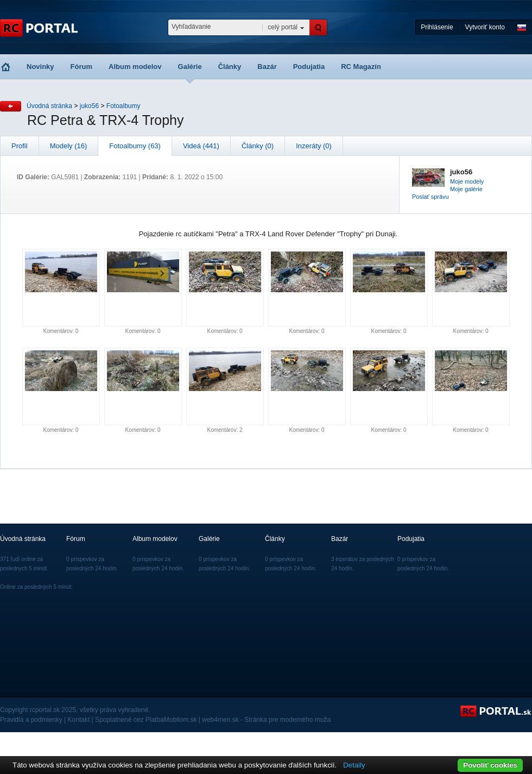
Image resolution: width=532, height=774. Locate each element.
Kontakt (79, 720)
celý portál (283, 27)
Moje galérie (466, 189)
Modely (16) (69, 146)
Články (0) (258, 146)
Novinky (40, 67)
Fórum (81, 67)
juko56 (89, 106)
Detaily (354, 765)
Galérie (190, 67)
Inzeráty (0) (314, 146)
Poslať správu (430, 197)
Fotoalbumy (123, 106)
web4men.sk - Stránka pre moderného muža (266, 720)
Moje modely (467, 181)
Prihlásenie (437, 27)
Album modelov (135, 67)
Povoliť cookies (490, 765)
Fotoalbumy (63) (135, 146)
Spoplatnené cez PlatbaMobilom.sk (146, 720)
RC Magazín (361, 67)
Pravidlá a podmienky (31, 720)
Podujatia (309, 67)
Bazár (267, 67)
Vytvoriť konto (485, 27)
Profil (20, 146)
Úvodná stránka (49, 106)
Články (230, 67)
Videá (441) (201, 146)
